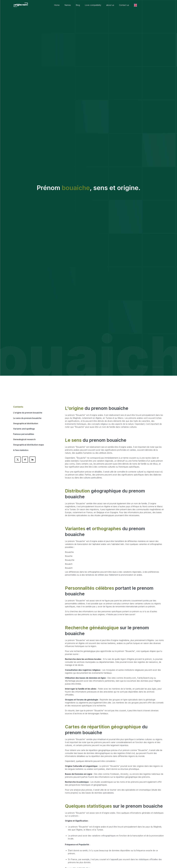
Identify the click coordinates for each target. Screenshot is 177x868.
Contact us (124, 5)
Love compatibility (93, 5)
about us (110, 5)
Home (57, 5)
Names (68, 5)
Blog (78, 5)
